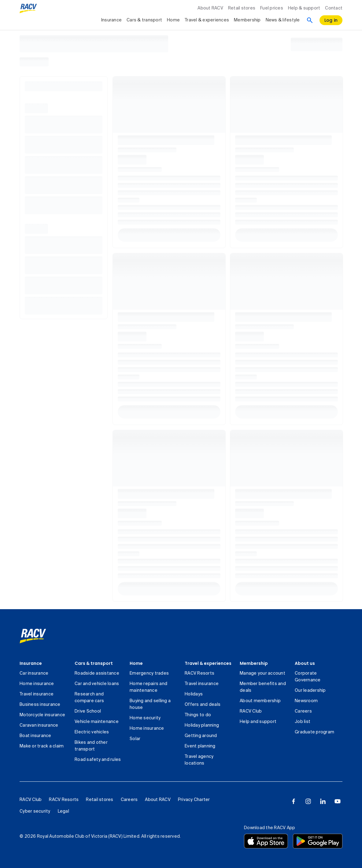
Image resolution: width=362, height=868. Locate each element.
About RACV (210, 8)
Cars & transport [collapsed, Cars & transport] (144, 20)
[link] (33, 636)
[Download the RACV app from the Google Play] (318, 841)
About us (305, 663)
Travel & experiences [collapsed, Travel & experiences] (207, 20)
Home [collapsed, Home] (173, 20)
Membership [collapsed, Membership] (247, 20)
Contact (334, 8)
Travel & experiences (208, 663)
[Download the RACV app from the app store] (266, 841)
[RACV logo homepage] (28, 9)
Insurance (31, 663)
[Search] (310, 20)
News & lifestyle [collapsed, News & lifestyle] (283, 20)
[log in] (331, 20)
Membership (254, 663)
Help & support (304, 8)
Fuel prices (272, 8)
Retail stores (242, 8)
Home (136, 663)
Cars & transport (94, 663)
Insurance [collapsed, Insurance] (111, 20)
